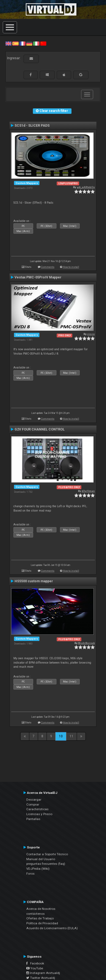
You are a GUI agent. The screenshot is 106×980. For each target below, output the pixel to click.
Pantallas (33, 819)
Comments (48, 267)
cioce (91, 334)
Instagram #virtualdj (43, 973)
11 (71, 736)
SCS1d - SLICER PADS (32, 126)
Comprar (33, 804)
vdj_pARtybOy (86, 187)
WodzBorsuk (86, 643)
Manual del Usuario (41, 859)
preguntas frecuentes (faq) (46, 864)
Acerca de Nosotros (41, 909)
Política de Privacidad (42, 923)
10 (61, 736)
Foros (30, 874)
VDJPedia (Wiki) (38, 869)
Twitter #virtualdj (41, 978)
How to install (71, 267)
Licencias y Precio (39, 814)
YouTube (35, 968)
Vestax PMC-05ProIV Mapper (38, 277)
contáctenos (35, 914)
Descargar (34, 800)
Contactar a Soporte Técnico (47, 854)
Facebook (35, 963)
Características (37, 809)
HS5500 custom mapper (34, 581)
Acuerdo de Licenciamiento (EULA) (52, 928)
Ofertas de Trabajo (40, 918)
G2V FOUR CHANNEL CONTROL (40, 429)
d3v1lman (88, 491)
